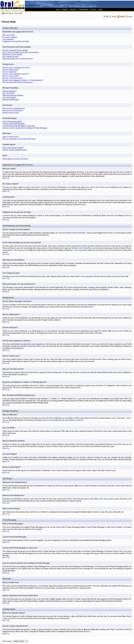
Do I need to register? (10, 37)
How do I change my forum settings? (15, 50)
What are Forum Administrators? (14, 109)
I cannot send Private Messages (14, 124)
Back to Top (6, 178)
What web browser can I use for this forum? (18, 59)
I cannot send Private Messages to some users (19, 126)
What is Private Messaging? (12, 122)
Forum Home (9, 13)
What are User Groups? (11, 113)
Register (123, 16)
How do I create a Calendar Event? (15, 150)
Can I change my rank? (11, 57)
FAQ (107, 16)
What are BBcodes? (9, 91)
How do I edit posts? (10, 72)
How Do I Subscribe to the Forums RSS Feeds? (19, 139)
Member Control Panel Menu (76, 233)
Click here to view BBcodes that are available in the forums (63, 420)
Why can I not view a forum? (12, 78)
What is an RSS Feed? (10, 137)
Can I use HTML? (9, 93)
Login (130, 16)
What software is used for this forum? (15, 159)
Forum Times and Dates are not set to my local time (20, 52)
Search (113, 16)
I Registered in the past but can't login (16, 41)
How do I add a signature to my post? (16, 74)
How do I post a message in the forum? (16, 68)
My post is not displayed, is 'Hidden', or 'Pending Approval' (23, 80)
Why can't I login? (9, 35)
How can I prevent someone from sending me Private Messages (25, 128)
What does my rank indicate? (13, 55)
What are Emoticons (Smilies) (13, 95)
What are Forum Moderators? (13, 111)
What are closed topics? (11, 100)
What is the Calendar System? (13, 148)
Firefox (95, 290)
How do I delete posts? (10, 70)
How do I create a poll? (11, 76)
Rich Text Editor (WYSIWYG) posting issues (18, 82)
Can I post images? (9, 98)
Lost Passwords (8, 39)
